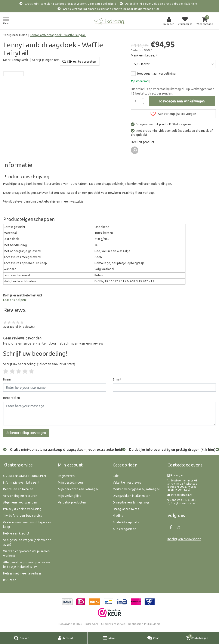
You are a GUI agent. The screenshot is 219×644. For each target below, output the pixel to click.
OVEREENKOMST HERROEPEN (25, 476)
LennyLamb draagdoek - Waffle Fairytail (58, 35)
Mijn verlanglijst (69, 496)
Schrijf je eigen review (48, 60)
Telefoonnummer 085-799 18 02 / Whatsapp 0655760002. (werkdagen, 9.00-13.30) (182, 485)
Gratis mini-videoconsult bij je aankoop (27, 525)
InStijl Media (152, 624)
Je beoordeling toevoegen (26, 433)
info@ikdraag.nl (180, 495)
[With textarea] (109, 414)
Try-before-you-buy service (23, 516)
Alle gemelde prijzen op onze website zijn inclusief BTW (27, 565)
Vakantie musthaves (127, 483)
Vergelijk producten (72, 502)
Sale (116, 476)
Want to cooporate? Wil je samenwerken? (27, 553)
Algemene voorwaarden (20, 502)
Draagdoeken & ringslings (131, 502)
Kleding (118, 516)
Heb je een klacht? (16, 533)
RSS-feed (10, 580)
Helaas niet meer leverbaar (22, 573)
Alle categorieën (125, 529)
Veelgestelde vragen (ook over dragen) (27, 542)
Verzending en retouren (20, 496)
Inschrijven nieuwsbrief (184, 539)
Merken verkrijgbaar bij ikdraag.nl (136, 489)
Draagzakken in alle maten (132, 496)
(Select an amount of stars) (39, 364)
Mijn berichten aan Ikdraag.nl (78, 489)
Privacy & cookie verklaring (22, 509)
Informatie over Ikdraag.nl (21, 483)
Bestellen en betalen (18, 489)
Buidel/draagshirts (126, 522)
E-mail (117, 379)
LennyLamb (20, 60)
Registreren (66, 476)
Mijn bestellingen (70, 483)
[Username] (55, 388)
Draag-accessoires (126, 509)
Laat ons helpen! (15, 300)
